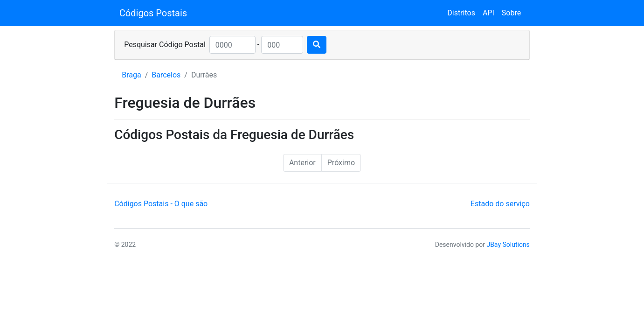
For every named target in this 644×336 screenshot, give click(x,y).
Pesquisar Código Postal (165, 45)
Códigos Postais (153, 13)
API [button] (488, 13)
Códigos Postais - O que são (161, 204)
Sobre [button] (511, 13)
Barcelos (166, 75)
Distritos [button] (461, 13)
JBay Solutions (508, 245)
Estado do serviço (500, 204)
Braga (131, 75)
